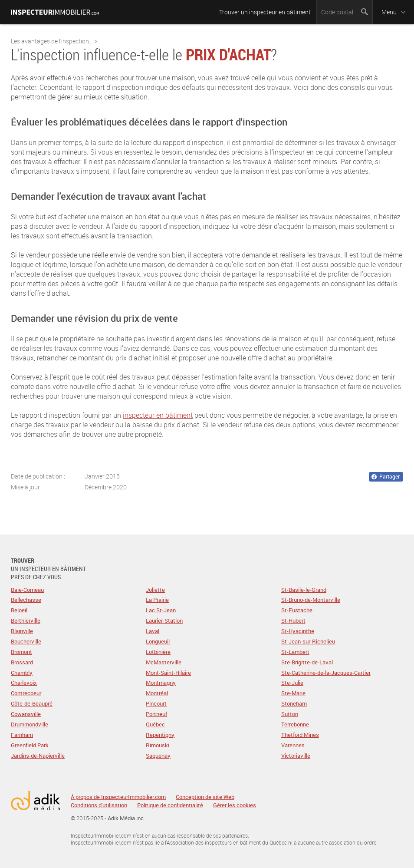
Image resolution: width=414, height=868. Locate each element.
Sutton (290, 714)
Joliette (155, 590)
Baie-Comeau (27, 590)
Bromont (21, 652)
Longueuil (158, 641)
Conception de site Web (205, 797)
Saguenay (158, 756)
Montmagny (161, 683)
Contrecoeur (26, 693)
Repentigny (160, 735)
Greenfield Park (30, 745)
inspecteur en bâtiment (158, 415)
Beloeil (19, 610)
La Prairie (157, 600)
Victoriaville (296, 756)
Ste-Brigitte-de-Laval (307, 662)
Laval (153, 631)
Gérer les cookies (235, 805)
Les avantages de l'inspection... (52, 41)
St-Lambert (295, 652)
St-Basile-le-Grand (304, 590)
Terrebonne (295, 724)
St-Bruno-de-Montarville (311, 600)
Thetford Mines (300, 735)
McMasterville (164, 662)
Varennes (293, 745)
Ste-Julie (292, 683)
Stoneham (294, 703)
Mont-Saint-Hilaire (168, 673)
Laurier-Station (164, 620)
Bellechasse (26, 600)
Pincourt (156, 703)
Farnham (22, 735)
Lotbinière (158, 652)
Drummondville (30, 724)
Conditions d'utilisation (99, 805)
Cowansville (26, 714)
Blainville (22, 631)
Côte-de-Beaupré (32, 703)
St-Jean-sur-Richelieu (308, 641)
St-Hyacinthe (298, 631)
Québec (155, 724)
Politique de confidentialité (170, 805)
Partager (389, 476)
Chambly (22, 673)
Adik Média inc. (126, 818)
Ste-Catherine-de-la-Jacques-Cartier (326, 673)
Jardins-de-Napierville (38, 756)
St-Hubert (293, 620)
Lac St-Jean (161, 610)
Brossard (22, 662)
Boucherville (26, 641)
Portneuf (156, 714)
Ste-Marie (293, 693)
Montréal (157, 693)
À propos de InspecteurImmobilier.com (118, 797)
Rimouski (158, 745)
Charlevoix (24, 683)
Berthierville (26, 620)
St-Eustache (297, 610)
